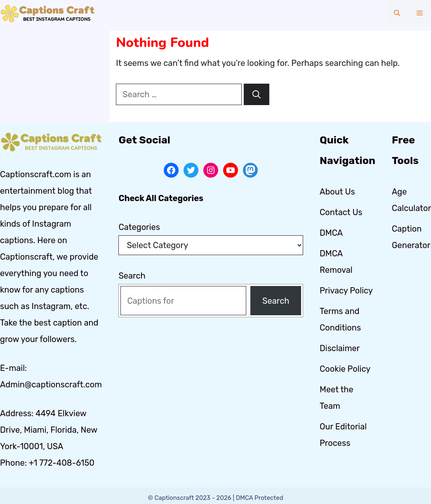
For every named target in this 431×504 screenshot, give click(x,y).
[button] (397, 13)
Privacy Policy (346, 291)
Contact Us (341, 212)
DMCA (331, 233)
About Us (337, 192)
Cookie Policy (345, 369)
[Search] (257, 94)
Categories (139, 227)
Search (132, 276)
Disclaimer (340, 348)
